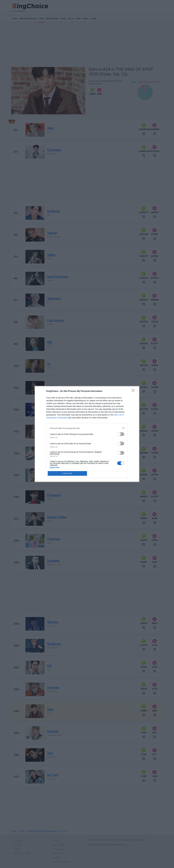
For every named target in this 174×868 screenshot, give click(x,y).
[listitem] (87, 428)
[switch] (121, 434)
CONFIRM (67, 473)
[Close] (134, 391)
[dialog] (87, 434)
